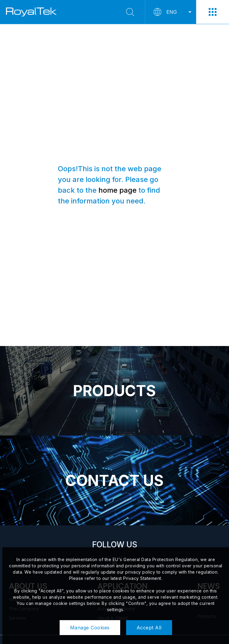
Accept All (149, 628)
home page (117, 190)
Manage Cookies (90, 628)
